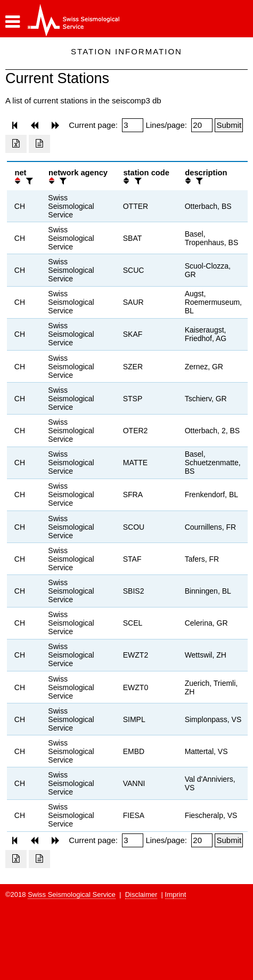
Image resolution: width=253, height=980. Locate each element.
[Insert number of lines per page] (202, 125)
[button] (13, 22)
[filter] (28, 181)
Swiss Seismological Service (72, 894)
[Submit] (229, 125)
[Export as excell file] (16, 144)
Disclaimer (141, 894)
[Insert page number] (133, 125)
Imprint (176, 894)
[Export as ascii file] (39, 144)
